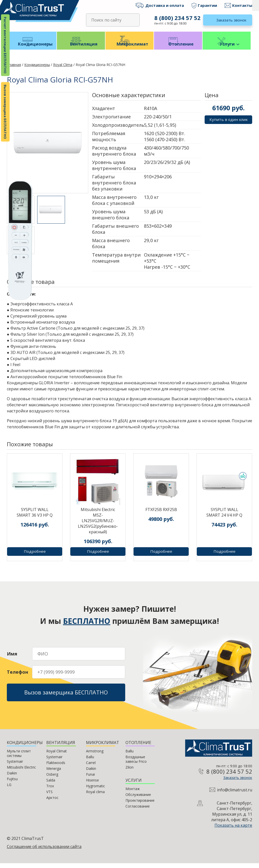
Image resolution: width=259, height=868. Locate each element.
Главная (14, 69)
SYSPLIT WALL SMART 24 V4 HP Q (224, 517)
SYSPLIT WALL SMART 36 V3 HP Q (35, 517)
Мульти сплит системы (19, 758)
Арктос (52, 802)
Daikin (12, 778)
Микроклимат (130, 48)
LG (9, 789)
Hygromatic (95, 791)
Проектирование (140, 805)
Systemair (15, 766)
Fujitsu (12, 784)
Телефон (17, 675)
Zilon (129, 772)
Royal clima (95, 797)
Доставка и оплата (165, 5)
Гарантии (207, 5)
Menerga (54, 773)
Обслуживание (138, 799)
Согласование (138, 811)
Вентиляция (81, 48)
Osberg (52, 779)
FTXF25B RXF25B (161, 514)
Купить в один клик (228, 124)
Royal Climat (57, 756)
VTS (49, 797)
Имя (12, 657)
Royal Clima (63, 69)
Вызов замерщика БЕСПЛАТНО (5, 112)
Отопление (178, 48)
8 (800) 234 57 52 (177, 18)
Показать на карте (233, 830)
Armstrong (95, 756)
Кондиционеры (33, 48)
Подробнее (35, 556)
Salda (51, 785)
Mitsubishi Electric (21, 772)
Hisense (92, 785)
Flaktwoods (56, 767)
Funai (90, 779)
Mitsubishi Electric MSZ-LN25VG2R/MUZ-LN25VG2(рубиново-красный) (98, 525)
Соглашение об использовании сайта (44, 851)
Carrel (91, 767)
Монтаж (133, 793)
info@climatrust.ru (235, 795)
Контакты (242, 5)
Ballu (90, 762)
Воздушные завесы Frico (136, 764)
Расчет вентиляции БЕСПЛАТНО (5, 45)
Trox (50, 791)
